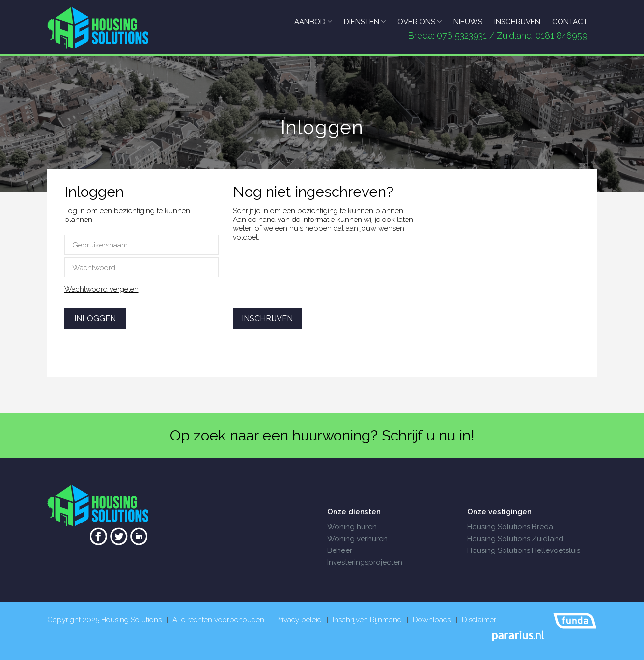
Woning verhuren (357, 539)
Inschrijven (267, 318)
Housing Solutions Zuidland (515, 539)
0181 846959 (561, 36)
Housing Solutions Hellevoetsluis (524, 550)
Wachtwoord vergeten (101, 289)
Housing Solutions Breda (510, 527)
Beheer (340, 550)
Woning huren (352, 527)
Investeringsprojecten (365, 562)
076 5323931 (462, 36)
